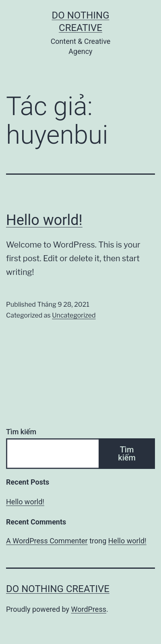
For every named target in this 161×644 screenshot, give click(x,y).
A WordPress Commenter (47, 541)
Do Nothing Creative (58, 589)
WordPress (89, 609)
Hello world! (44, 220)
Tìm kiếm (21, 432)
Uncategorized (74, 315)
